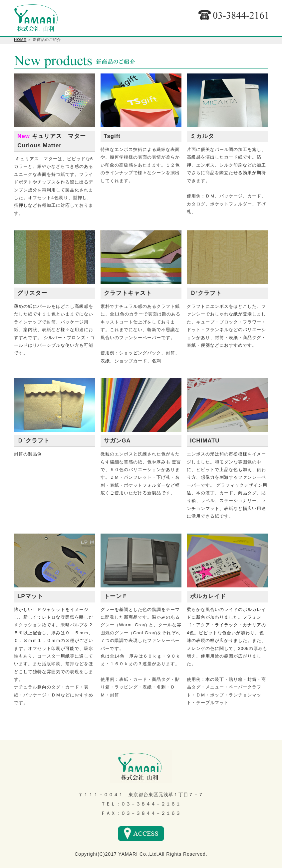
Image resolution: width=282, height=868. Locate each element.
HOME (20, 40)
